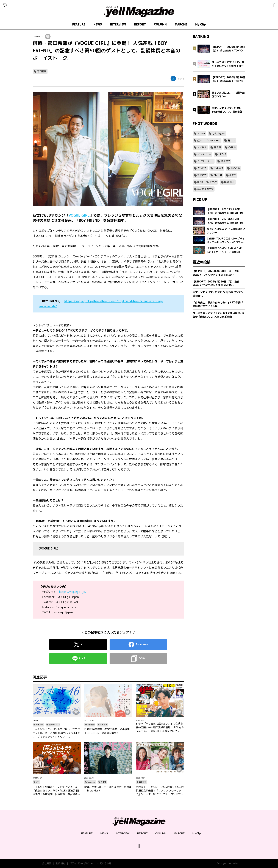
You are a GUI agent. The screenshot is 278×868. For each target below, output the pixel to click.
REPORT (140, 24)
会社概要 (47, 863)
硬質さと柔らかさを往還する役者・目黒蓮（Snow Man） (108, 789)
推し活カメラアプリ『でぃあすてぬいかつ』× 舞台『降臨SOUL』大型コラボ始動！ (218, 315)
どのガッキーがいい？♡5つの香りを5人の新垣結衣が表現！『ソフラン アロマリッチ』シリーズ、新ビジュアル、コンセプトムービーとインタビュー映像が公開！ (160, 791)
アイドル (202, 147)
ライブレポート (205, 161)
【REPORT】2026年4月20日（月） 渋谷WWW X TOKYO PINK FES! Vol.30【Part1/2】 (216, 283)
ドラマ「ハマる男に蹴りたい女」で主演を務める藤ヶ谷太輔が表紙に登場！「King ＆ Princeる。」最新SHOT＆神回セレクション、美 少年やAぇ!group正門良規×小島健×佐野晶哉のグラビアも (160, 727)
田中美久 (219, 168)
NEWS (98, 24)
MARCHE (181, 24)
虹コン (231, 140)
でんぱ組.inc (219, 134)
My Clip (201, 24)
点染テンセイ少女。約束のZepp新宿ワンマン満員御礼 (218, 294)
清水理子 (226, 161)
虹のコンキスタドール (209, 140)
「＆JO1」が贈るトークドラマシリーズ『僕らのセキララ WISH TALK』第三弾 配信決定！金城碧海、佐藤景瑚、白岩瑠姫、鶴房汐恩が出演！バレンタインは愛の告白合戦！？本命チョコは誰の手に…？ (56, 791)
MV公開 (218, 175)
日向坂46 (104, 725)
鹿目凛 (217, 147)
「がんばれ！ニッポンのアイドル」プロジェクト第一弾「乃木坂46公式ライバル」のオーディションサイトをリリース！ (57, 733)
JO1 (37, 782)
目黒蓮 (103, 782)
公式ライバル (54, 725)
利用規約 (60, 863)
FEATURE (79, 24)
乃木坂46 (40, 725)
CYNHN (232, 147)
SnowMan (91, 782)
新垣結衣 (143, 782)
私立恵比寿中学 (205, 189)
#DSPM (201, 134)
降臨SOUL (230, 182)
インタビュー (204, 154)
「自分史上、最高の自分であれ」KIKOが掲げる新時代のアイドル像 (218, 304)
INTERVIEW (118, 24)
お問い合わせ (104, 863)
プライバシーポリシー (81, 863)
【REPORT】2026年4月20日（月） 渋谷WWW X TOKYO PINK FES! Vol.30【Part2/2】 (216, 273)
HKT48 (222, 154)
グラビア (202, 168)
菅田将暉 (42, 71)
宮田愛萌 (91, 725)
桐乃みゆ (235, 168)
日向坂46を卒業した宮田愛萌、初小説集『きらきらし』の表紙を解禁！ (107, 731)
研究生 (233, 175)
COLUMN (160, 24)
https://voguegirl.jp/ (73, 592)
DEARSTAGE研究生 (207, 182)
